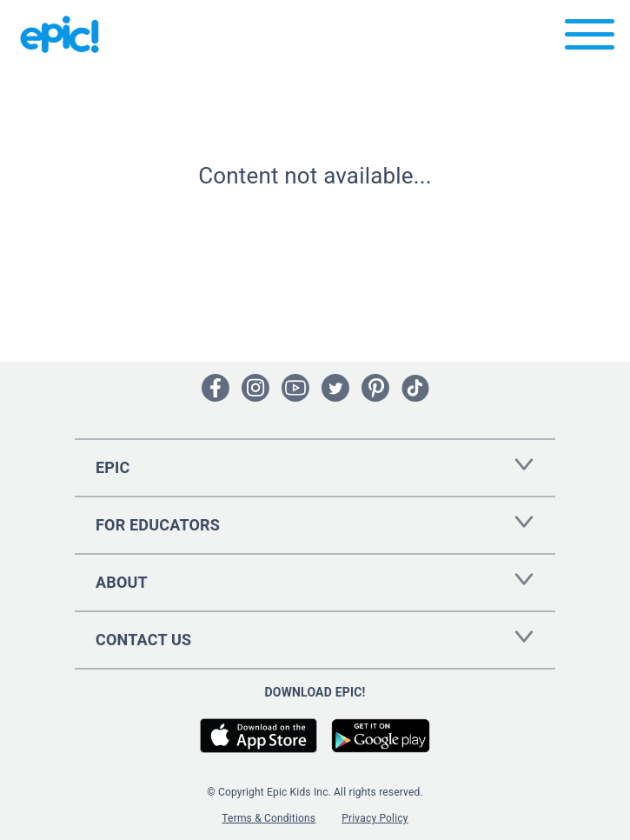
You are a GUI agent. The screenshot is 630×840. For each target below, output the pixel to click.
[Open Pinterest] (375, 388)
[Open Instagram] (255, 388)
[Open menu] (590, 39)
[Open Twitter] (335, 388)
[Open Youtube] (295, 388)
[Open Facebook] (216, 388)
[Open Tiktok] (415, 388)
